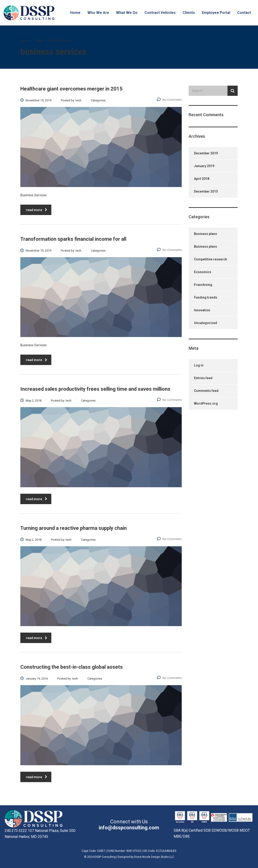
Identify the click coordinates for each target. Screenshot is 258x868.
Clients (189, 13)
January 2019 (204, 166)
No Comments (169, 100)
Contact (244, 13)
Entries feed (203, 378)
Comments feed (206, 391)
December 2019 (206, 153)
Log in (199, 365)
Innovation (202, 310)
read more (37, 210)
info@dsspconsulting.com (129, 828)
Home (75, 13)
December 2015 (206, 191)
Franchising (203, 285)
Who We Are (98, 13)
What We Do (127, 13)
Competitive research (210, 259)
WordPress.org (206, 403)
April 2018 (202, 179)
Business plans (206, 234)
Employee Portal (216, 13)
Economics (203, 272)
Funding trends (206, 297)
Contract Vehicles (160, 13)
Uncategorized (206, 323)
